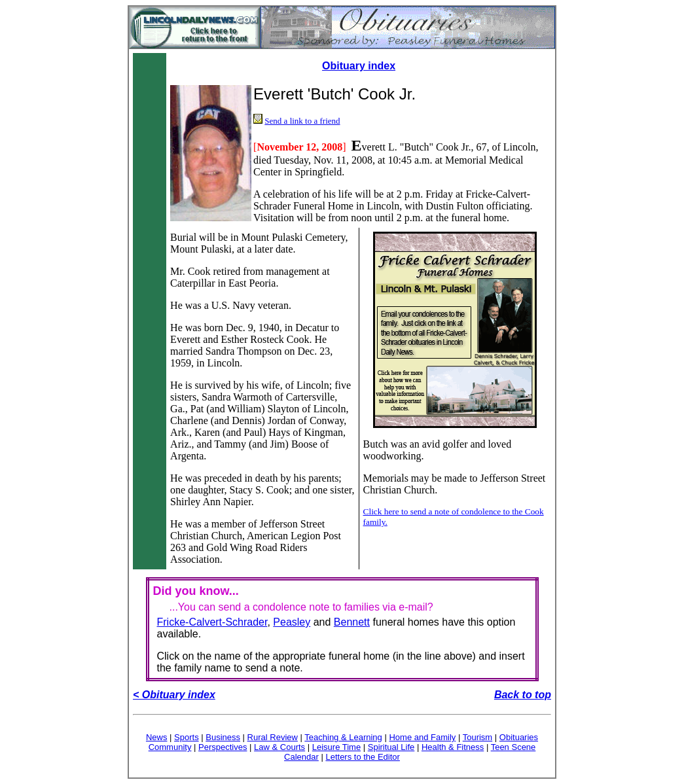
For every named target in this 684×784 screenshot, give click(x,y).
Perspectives (223, 747)
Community (170, 747)
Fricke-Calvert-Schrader (212, 622)
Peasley (292, 622)
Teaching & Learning (343, 737)
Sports (187, 737)
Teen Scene (513, 747)
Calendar (301, 757)
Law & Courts (279, 747)
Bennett (352, 622)
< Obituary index (174, 695)
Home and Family (422, 737)
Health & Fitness (453, 747)
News (157, 737)
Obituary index (359, 66)
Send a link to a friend (302, 121)
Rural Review (273, 737)
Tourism (478, 737)
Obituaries (519, 737)
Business (223, 737)
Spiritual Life (391, 747)
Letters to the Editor (362, 757)
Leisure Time (336, 747)
